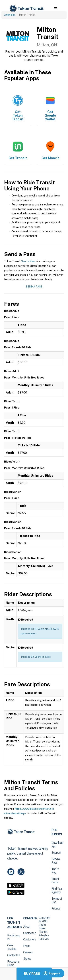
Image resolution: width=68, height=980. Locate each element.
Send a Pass (28, 261)
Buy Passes (34, 974)
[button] (55, 8)
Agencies (10, 15)
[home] (26, 9)
